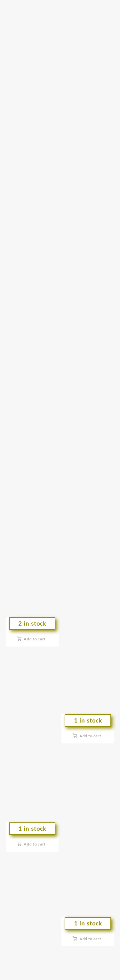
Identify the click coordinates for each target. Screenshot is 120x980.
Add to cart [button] (35, 639)
